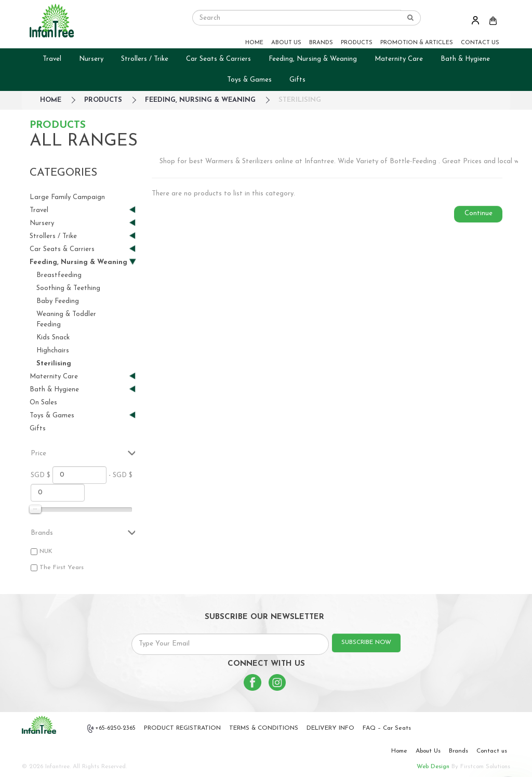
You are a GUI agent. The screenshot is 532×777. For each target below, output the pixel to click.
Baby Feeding (58, 301)
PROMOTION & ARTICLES (417, 43)
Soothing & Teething (68, 288)
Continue (478, 213)
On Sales (43, 403)
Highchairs (53, 351)
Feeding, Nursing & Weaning (313, 59)
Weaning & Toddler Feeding (66, 319)
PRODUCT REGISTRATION (182, 728)
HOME (254, 43)
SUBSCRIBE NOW (366, 642)
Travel (52, 59)
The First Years (62, 568)
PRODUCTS (357, 43)
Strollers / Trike (145, 59)
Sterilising (300, 100)
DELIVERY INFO (330, 728)
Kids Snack (53, 338)
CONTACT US (480, 43)
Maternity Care (399, 59)
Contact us (492, 751)
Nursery (91, 59)
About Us (428, 751)
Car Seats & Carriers (218, 59)
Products (103, 100)
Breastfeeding (59, 275)
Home (399, 751)
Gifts (297, 80)
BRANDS (321, 43)
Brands (458, 751)
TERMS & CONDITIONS (264, 728)
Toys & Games (249, 80)
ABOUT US (286, 43)
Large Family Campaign (67, 197)
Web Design (433, 767)
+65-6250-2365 (112, 729)
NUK (46, 551)
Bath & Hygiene (465, 59)
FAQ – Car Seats (387, 728)
